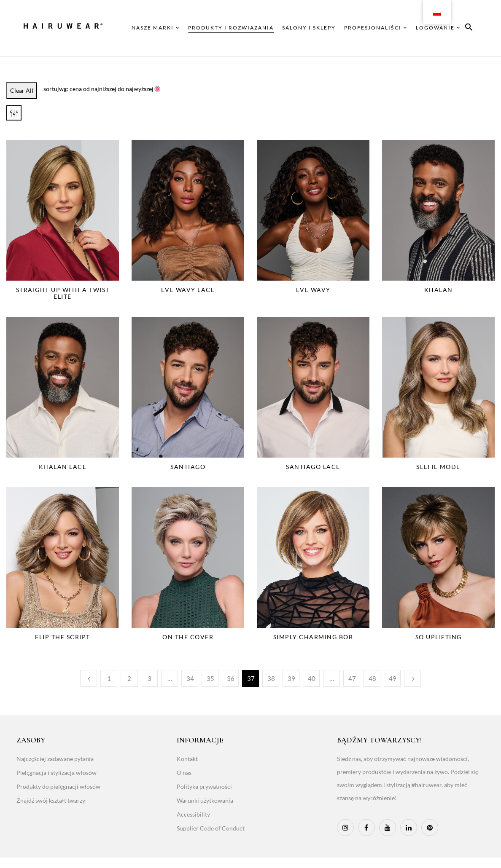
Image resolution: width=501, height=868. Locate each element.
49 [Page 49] (393, 678)
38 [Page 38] (271, 678)
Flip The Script (63, 637)
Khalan (439, 290)
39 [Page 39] (291, 678)
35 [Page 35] (210, 678)
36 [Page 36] (231, 678)
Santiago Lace (313, 467)
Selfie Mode (438, 467)
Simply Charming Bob (313, 637)
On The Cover (188, 637)
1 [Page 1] (109, 678)
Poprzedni (89, 678)
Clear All (22, 90)
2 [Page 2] (129, 678)
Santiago (188, 467)
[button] (469, 28)
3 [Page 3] (149, 678)
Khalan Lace (63, 467)
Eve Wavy (313, 290)
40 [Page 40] (312, 678)
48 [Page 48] (372, 678)
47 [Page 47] (352, 678)
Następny (412, 678)
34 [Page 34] (190, 678)
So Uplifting (439, 637)
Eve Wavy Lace (188, 290)
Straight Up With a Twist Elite (63, 293)
